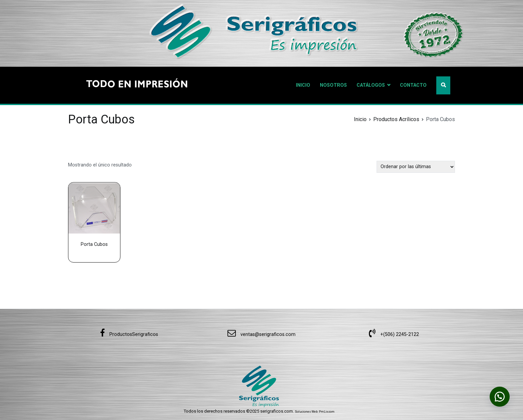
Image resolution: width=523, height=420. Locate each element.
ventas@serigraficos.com (261, 334)
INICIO (303, 85)
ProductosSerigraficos (129, 334)
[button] (500, 397)
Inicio (360, 119)
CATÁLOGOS (371, 85)
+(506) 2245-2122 (394, 334)
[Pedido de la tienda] (416, 167)
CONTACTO (413, 85)
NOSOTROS (333, 85)
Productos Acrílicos (396, 119)
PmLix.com (327, 412)
